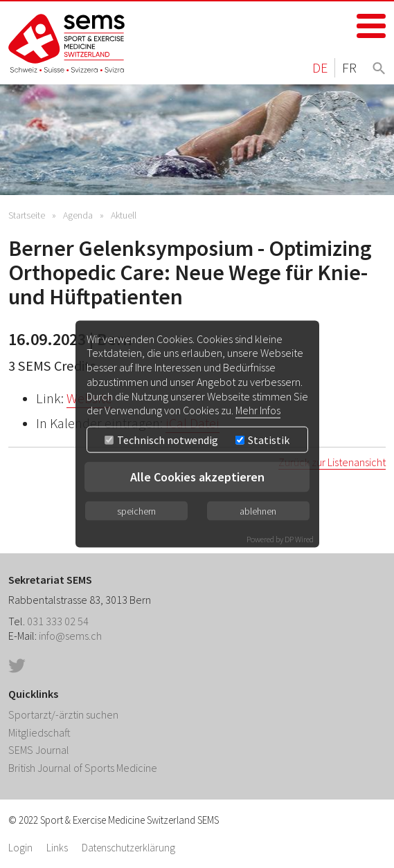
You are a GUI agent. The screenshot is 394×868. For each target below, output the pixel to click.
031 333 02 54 (58, 621)
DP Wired (299, 539)
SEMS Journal (39, 750)
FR (349, 67)
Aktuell (124, 215)
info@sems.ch (70, 636)
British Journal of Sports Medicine (83, 768)
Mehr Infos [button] (258, 410)
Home (67, 43)
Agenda (78, 215)
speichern (136, 511)
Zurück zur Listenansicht (332, 462)
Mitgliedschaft (39, 732)
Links (57, 848)
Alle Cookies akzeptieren (197, 477)
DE (320, 67)
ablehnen (258, 511)
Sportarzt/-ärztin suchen (63, 714)
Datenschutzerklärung (128, 848)
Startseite (27, 215)
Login (20, 848)
